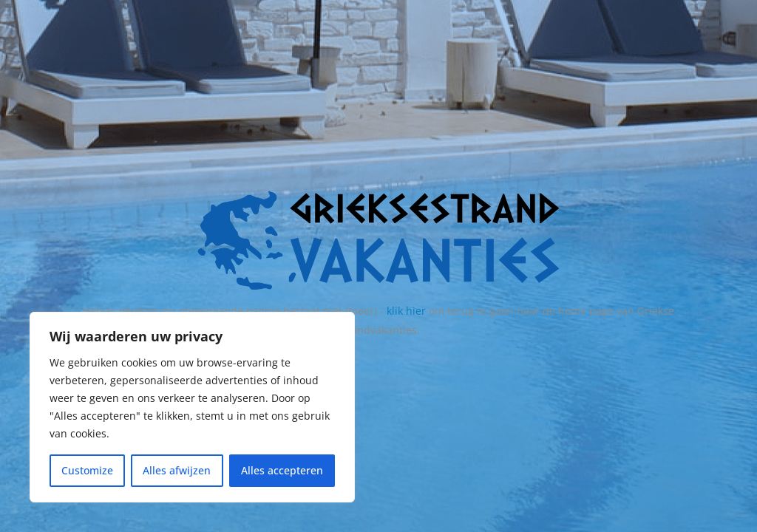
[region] (192, 407)
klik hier (406, 311)
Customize (87, 470)
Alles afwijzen (177, 470)
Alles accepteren (282, 470)
